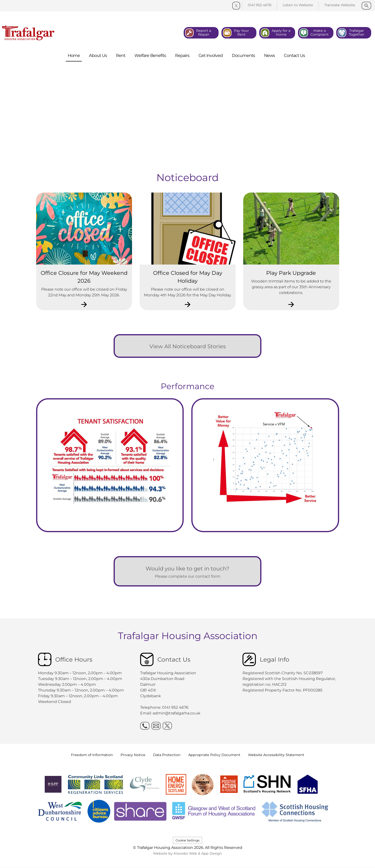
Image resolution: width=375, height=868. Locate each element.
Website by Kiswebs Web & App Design (187, 853)
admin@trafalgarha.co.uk (176, 713)
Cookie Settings (187, 840)
